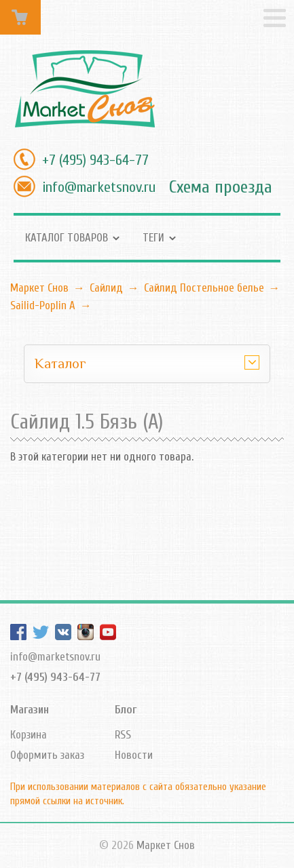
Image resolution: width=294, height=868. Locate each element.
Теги (153, 238)
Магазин (30, 710)
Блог (126, 710)
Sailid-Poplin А (43, 305)
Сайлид (106, 288)
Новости (134, 755)
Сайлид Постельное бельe (204, 288)
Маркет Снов (39, 288)
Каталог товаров (67, 238)
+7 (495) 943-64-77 (95, 160)
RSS (123, 735)
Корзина (29, 735)
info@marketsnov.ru (99, 187)
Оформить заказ (47, 755)
